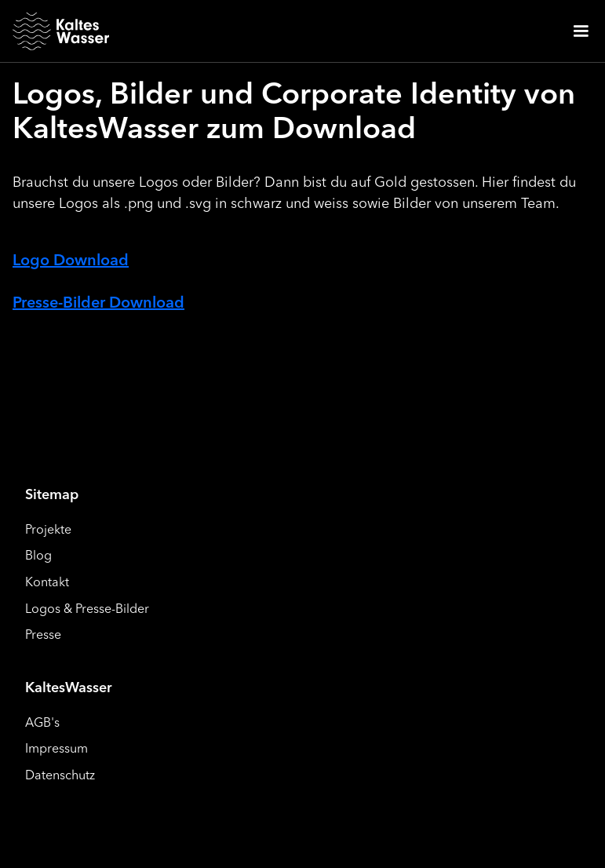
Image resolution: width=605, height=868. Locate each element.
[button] (581, 31)
